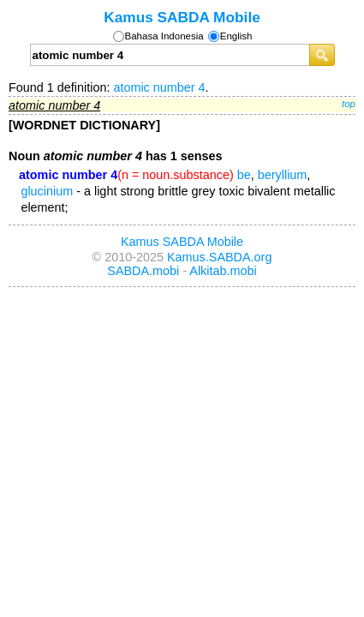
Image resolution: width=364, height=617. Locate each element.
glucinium (47, 191)
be (244, 175)
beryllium (283, 175)
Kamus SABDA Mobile (182, 17)
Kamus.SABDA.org (219, 257)
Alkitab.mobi (223, 271)
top (349, 104)
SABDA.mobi (143, 271)
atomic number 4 (159, 87)
